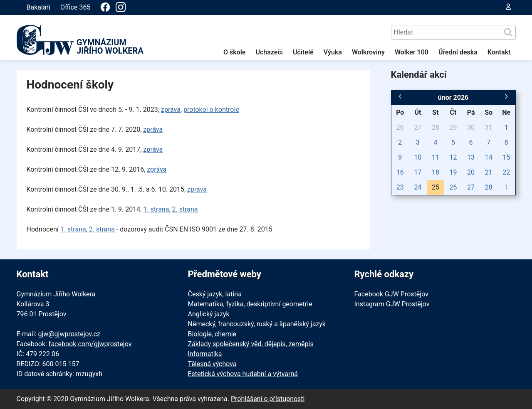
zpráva (171, 110)
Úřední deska (458, 52)
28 (435, 127)
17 (418, 172)
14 (489, 157)
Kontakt (499, 52)
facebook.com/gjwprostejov (90, 344)
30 (471, 127)
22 (506, 172)
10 (418, 157)
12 (453, 157)
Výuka (333, 52)
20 (471, 172)
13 (471, 157)
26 (400, 127)
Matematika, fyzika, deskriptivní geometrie (250, 304)
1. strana (156, 209)
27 (418, 127)
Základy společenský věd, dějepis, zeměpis (251, 344)
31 (489, 127)
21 (489, 172)
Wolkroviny (368, 52)
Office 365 (75, 7)
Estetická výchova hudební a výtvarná (243, 374)
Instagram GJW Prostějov (392, 304)
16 (400, 172)
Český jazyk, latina (215, 294)
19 (453, 172)
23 (400, 187)
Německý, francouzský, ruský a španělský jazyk (257, 324)
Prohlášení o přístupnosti (268, 399)
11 (435, 157)
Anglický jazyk (209, 314)
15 (506, 157)
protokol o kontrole (211, 110)
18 (435, 172)
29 (453, 127)
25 (435, 187)
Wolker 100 (412, 52)
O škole (235, 52)
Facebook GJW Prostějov (391, 294)
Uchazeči (269, 52)
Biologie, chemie (212, 334)
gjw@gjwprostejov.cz (69, 334)
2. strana (185, 209)
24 (418, 187)
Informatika (205, 354)
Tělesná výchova (212, 364)
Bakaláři (38, 7)
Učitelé (303, 52)
